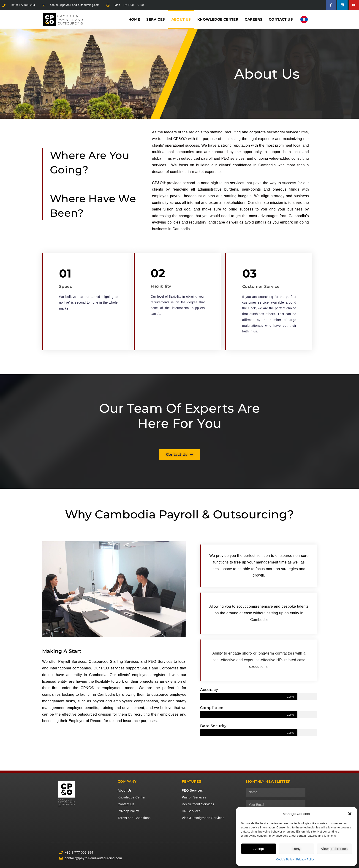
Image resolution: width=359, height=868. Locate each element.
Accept (259, 849)
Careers (254, 19)
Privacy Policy (305, 860)
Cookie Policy (285, 860)
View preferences (335, 849)
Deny (296, 849)
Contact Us (281, 19)
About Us (181, 19)
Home (134, 19)
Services (156, 19)
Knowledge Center (218, 19)
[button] (350, 814)
